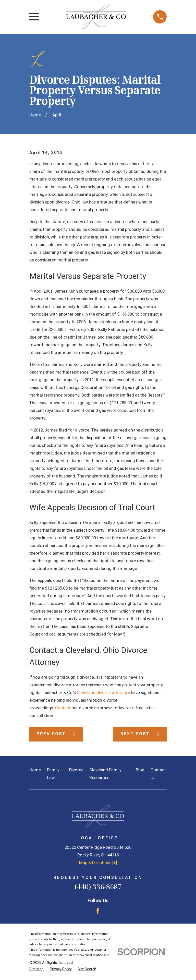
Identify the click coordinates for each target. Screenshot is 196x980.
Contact (63, 708)
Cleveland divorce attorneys (103, 693)
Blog (140, 770)
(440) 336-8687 (98, 887)
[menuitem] (36, 969)
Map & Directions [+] (98, 863)
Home (35, 770)
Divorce (76, 770)
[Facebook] (98, 911)
